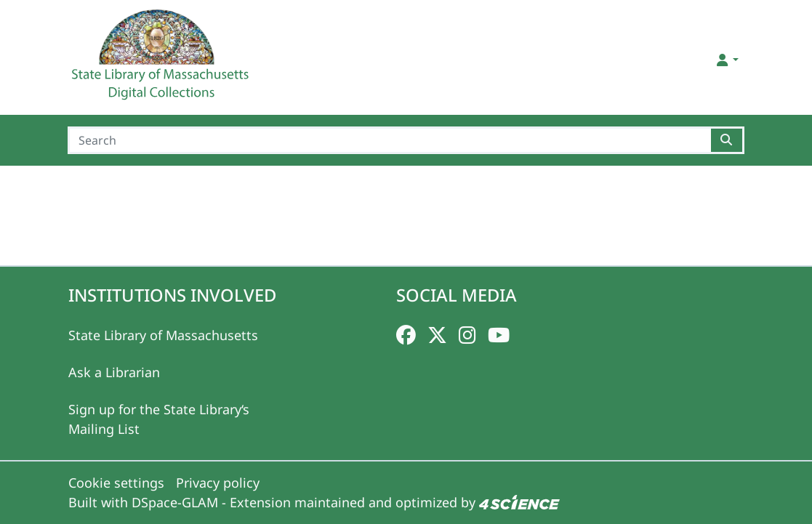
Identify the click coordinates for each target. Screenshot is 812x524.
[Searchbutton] (727, 140)
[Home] (162, 60)
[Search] (389, 140)
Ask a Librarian (114, 372)
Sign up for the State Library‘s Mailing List (159, 419)
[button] (726, 60)
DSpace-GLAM (175, 502)
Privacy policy (218, 483)
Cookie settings (116, 483)
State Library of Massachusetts (163, 335)
